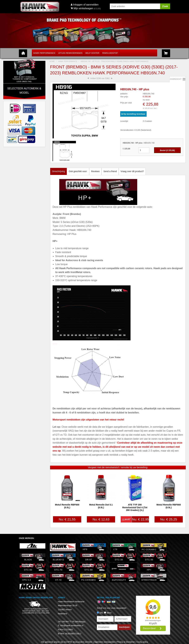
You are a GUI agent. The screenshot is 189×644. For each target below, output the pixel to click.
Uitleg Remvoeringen (70, 53)
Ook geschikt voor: (78, 171)
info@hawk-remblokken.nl (72, 625)
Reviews (95, 171)
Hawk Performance (44, 53)
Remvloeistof (110, 53)
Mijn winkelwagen (82, 8)
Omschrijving (58, 171)
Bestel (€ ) (167, 150)
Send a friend (110, 171)
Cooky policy (142, 642)
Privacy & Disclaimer (126, 642)
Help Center (92, 53)
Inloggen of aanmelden (86, 5)
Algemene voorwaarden (104, 642)
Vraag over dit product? (132, 171)
